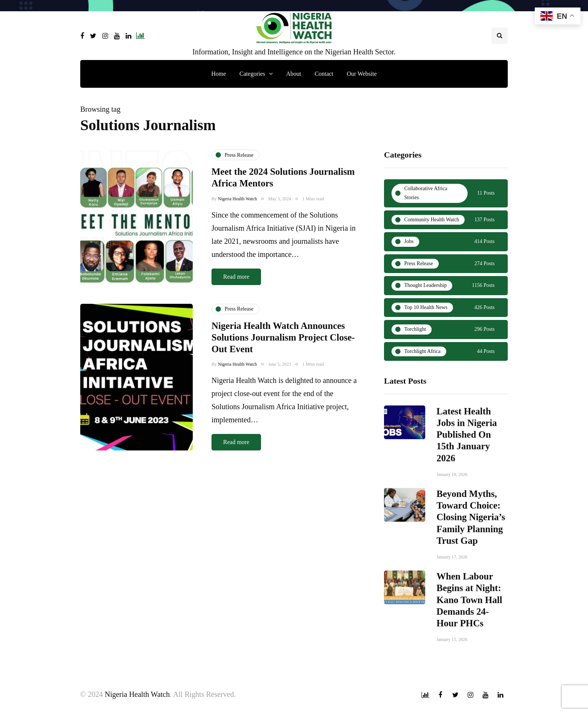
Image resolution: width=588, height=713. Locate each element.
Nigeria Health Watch (237, 199)
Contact (324, 74)
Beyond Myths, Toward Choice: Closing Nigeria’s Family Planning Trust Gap (471, 521)
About (294, 74)
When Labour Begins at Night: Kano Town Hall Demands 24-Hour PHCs (469, 603)
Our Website (362, 74)
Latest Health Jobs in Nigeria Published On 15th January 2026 (467, 438)
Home (218, 74)
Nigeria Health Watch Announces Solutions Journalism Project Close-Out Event (283, 345)
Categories (252, 74)
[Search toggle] (499, 36)
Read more (236, 277)
